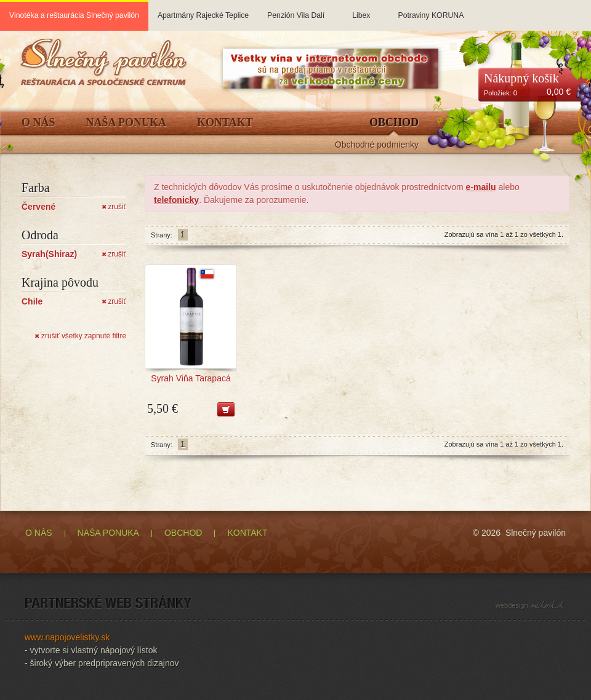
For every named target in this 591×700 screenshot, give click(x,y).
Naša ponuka (127, 123)
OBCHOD (183, 533)
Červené (38, 207)
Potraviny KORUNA (431, 10)
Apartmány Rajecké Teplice (203, 10)
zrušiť (114, 207)
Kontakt (225, 123)
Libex (361, 10)
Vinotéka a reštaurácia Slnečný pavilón (74, 15)
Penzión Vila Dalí (296, 10)
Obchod (394, 123)
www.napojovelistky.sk (67, 637)
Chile (32, 301)
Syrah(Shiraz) (49, 254)
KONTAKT (247, 533)
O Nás (38, 123)
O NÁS (39, 533)
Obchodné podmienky (377, 145)
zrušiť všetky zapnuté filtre (80, 336)
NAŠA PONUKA (108, 533)
